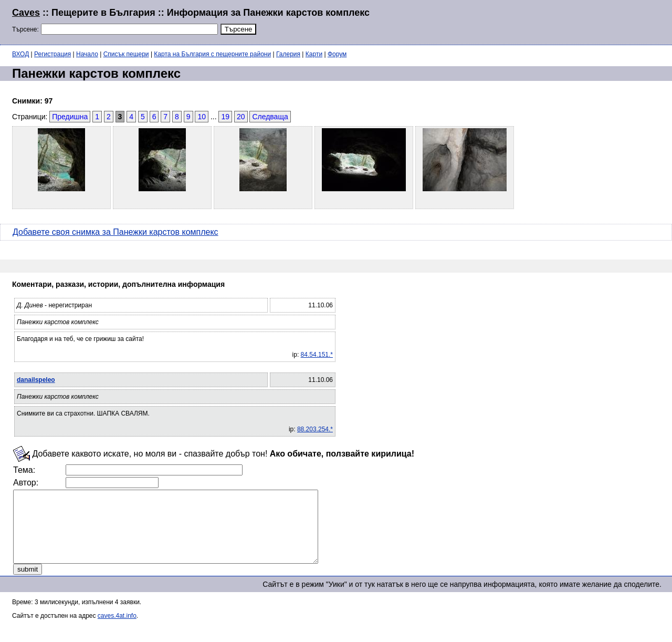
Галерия (288, 54)
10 (202, 117)
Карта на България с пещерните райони (212, 54)
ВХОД (20, 54)
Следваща (270, 117)
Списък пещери (126, 54)
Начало (87, 54)
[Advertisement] (532, 21)
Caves (26, 13)
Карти (314, 54)
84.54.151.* (317, 355)
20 (241, 117)
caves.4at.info (117, 630)
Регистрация (52, 54)
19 (225, 117)
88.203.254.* (315, 429)
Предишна (70, 117)
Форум (337, 54)
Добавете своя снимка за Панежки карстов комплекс (115, 232)
